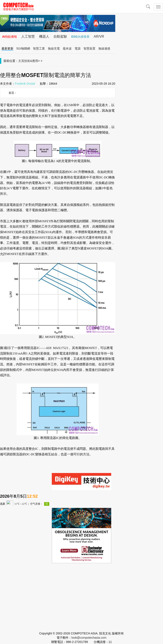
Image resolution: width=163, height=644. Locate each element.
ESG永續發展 (80, 37)
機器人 (44, 36)
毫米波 (67, 48)
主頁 (21, 61)
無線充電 (54, 48)
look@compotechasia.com (89, 638)
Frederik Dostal (25, 84)
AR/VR (99, 36)
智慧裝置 (90, 48)
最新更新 (7, 48)
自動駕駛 (60, 36)
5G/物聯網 (23, 48)
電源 (78, 48)
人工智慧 (28, 36)
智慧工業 (39, 48)
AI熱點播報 (10, 37)
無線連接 (104, 48)
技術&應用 (31, 61)
